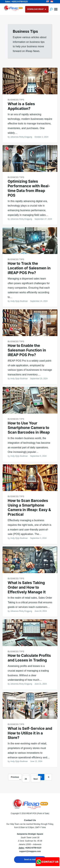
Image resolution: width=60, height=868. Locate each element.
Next (36, 779)
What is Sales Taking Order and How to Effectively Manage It (27, 587)
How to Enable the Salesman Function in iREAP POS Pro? (27, 350)
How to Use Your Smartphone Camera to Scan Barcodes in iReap (29, 428)
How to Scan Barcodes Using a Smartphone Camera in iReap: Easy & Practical (29, 508)
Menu (56, 9)
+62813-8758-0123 (33, 848)
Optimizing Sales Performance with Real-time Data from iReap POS (29, 188)
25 (26, 779)
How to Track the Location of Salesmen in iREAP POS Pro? (29, 268)
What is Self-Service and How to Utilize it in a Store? (30, 733)
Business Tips (16, 100)
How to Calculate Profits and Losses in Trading (29, 658)
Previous (15, 777)
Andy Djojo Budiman (19, 301)
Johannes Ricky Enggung (21, 137)
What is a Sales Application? (21, 106)
